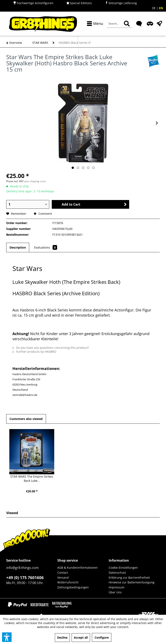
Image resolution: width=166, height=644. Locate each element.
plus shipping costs (35, 181)
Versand (63, 578)
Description (18, 247)
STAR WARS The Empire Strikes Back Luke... (32, 479)
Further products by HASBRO (34, 352)
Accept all (81, 637)
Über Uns (115, 592)
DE (154, 8)
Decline (62, 637)
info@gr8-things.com (22, 568)
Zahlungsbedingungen (73, 587)
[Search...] (120, 24)
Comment (43, 214)
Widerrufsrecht (68, 582)
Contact (63, 573)
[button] (7, 637)
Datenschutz (117, 573)
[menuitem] (94, 24)
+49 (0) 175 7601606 (25, 578)
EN (161, 8)
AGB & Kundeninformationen (78, 568)
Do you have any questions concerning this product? (51, 348)
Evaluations (46, 247)
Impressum (117, 587)
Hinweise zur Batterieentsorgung (132, 582)
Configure (102, 637)
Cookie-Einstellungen (123, 568)
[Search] (127, 24)
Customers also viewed (26, 419)
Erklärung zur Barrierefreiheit (129, 578)
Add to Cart (94, 204)
